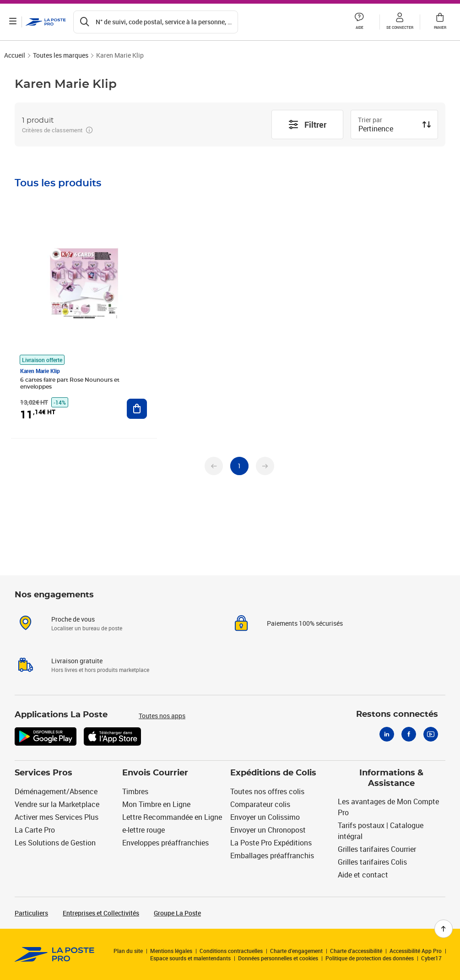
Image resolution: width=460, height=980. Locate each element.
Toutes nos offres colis (267, 791)
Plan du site (128, 951)
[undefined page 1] (239, 466)
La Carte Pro (35, 830)
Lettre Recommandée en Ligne (172, 817)
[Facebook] (409, 734)
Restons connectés (397, 715)
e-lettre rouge (143, 830)
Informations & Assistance (391, 778)
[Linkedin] (387, 734)
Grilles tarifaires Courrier (377, 849)
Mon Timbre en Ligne (156, 804)
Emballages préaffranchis (272, 855)
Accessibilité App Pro (416, 951)
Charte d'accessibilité (356, 951)
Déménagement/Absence (56, 791)
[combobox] (387, 130)
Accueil (15, 55)
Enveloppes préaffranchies (165, 843)
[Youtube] (431, 734)
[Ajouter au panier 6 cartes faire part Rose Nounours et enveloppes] (137, 409)
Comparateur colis (260, 804)
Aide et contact (363, 875)
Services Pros (43, 773)
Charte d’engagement (296, 951)
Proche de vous (73, 619)
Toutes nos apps (162, 716)
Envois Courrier (155, 773)
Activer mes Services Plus (57, 817)
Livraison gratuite (77, 661)
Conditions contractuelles (231, 951)
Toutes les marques (61, 55)
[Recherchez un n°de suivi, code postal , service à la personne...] (156, 22)
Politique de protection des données (370, 958)
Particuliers (31, 913)
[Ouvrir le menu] (13, 22)
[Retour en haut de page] (444, 929)
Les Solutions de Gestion (55, 843)
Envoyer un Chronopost (268, 830)
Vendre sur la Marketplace (57, 804)
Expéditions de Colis (273, 773)
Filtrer (307, 125)
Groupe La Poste (177, 913)
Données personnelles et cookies (278, 958)
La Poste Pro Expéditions (271, 843)
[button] (359, 22)
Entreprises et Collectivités (101, 913)
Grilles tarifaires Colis (372, 862)
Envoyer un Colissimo (265, 817)
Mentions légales (171, 951)
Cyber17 (431, 958)
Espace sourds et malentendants (190, 958)
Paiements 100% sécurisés (305, 623)
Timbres (135, 791)
